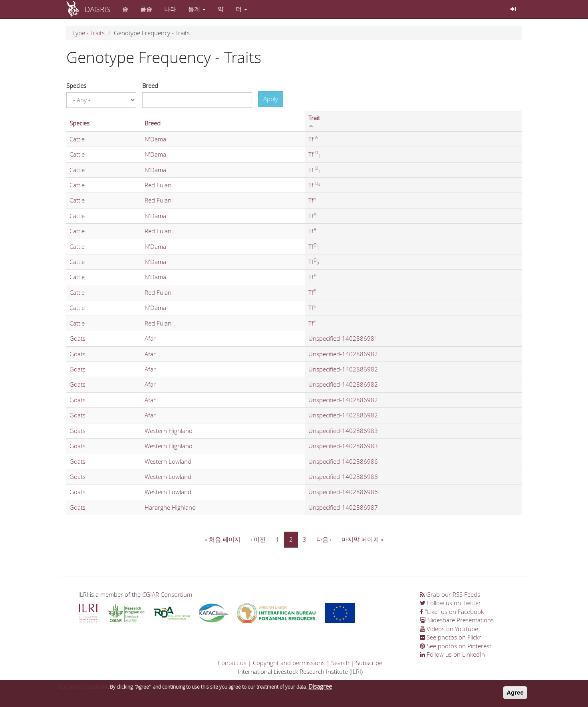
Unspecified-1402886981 (343, 338)
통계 (197, 9)
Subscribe (369, 663)
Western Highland (169, 431)
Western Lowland (168, 461)
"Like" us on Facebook (452, 612)
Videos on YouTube (449, 629)
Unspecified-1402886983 (343, 431)
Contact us (232, 663)
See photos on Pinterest (456, 646)
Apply (271, 99)
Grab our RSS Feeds (450, 594)
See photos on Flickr (450, 637)
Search (340, 663)
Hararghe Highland (170, 507)
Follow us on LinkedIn (452, 654)
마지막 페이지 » (362, 539)
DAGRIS (97, 9)
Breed (150, 85)
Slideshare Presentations (457, 620)
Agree (515, 695)
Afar (150, 338)
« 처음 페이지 (223, 539)
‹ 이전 (258, 539)
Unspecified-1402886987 (343, 507)
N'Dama (155, 139)
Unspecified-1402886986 (343, 461)
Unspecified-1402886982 (343, 354)
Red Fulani (159, 185)
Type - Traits (88, 33)
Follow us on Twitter (450, 603)
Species (76, 85)
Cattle (77, 139)
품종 (146, 9)
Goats (77, 338)
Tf (313, 139)
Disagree (320, 689)
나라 (170, 9)
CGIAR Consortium (167, 594)
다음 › (324, 539)
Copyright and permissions (289, 663)
